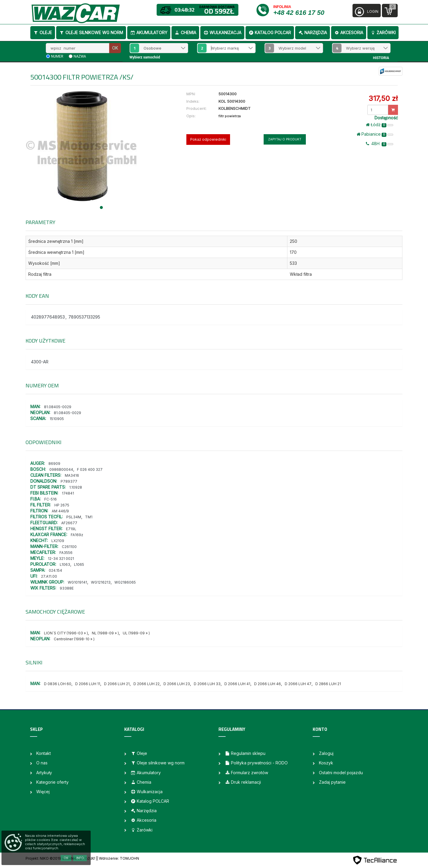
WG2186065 (125, 582)
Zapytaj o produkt (285, 139)
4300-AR (40, 362)
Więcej (43, 792)
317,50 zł (383, 98)
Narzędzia (313, 33)
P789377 (69, 481)
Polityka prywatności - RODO (256, 763)
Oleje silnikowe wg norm (91, 33)
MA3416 (72, 475)
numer (57, 56)
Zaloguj (326, 753)
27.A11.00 (49, 576)
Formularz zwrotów (246, 773)
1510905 (57, 419)
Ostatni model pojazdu (341, 773)
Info (80, 858)
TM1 (89, 517)
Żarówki (383, 33)
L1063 (65, 564)
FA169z (77, 535)
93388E (67, 588)
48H (380, 144)
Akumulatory (149, 33)
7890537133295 (84, 317)
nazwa (80, 56)
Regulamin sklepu (245, 753)
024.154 (55, 570)
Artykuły (44, 773)
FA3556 (66, 553)
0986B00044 (61, 469)
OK (115, 48)
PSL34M (74, 517)
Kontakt (44, 753)
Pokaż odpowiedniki (208, 139)
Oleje (43, 33)
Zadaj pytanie (332, 782)
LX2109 (58, 541)
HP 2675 (62, 505)
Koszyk (326, 763)
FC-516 (51, 499)
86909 (54, 464)
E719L (71, 529)
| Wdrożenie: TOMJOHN (118, 858)
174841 (68, 493)
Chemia (185, 33)
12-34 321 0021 (61, 559)
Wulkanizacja (222, 33)
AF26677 (69, 523)
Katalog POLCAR (270, 33)
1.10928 (76, 487)
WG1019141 (77, 582)
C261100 (69, 547)
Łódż (380, 125)
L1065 (79, 564)
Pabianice (375, 134)
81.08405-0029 (58, 407)
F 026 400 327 (90, 469)
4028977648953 (48, 317)
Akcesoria (349, 33)
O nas (42, 763)
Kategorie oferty (52, 782)
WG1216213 (101, 582)
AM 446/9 (60, 511)
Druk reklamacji (243, 782)
